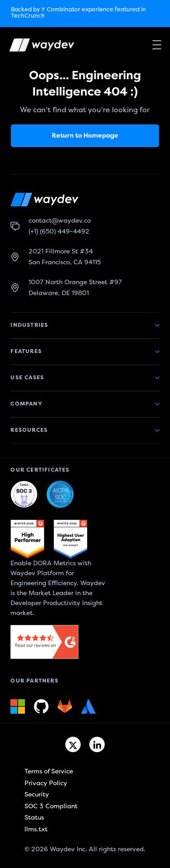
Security (37, 794)
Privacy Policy (46, 783)
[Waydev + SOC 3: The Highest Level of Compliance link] (24, 495)
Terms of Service (49, 771)
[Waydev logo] (36, 47)
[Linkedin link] (97, 744)
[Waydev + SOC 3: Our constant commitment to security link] (60, 495)
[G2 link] (27, 539)
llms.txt (36, 829)
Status (34, 818)
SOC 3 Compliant (51, 806)
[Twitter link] (73, 744)
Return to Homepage (85, 136)
